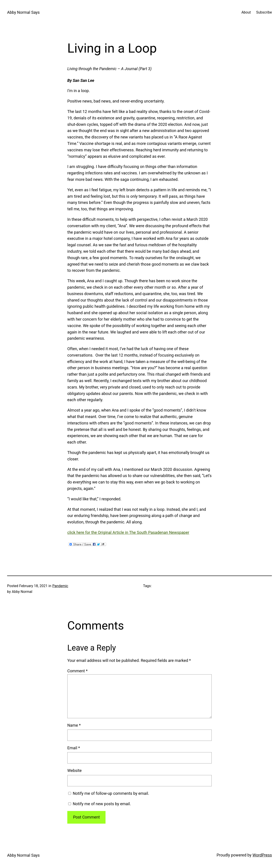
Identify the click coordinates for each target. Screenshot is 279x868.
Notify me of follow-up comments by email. (111, 793)
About (246, 12)
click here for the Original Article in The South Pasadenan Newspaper (128, 532)
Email (74, 748)
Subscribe (264, 12)
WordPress (262, 855)
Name (74, 725)
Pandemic (60, 586)
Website (74, 770)
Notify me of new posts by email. (102, 804)
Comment (77, 671)
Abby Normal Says (23, 12)
